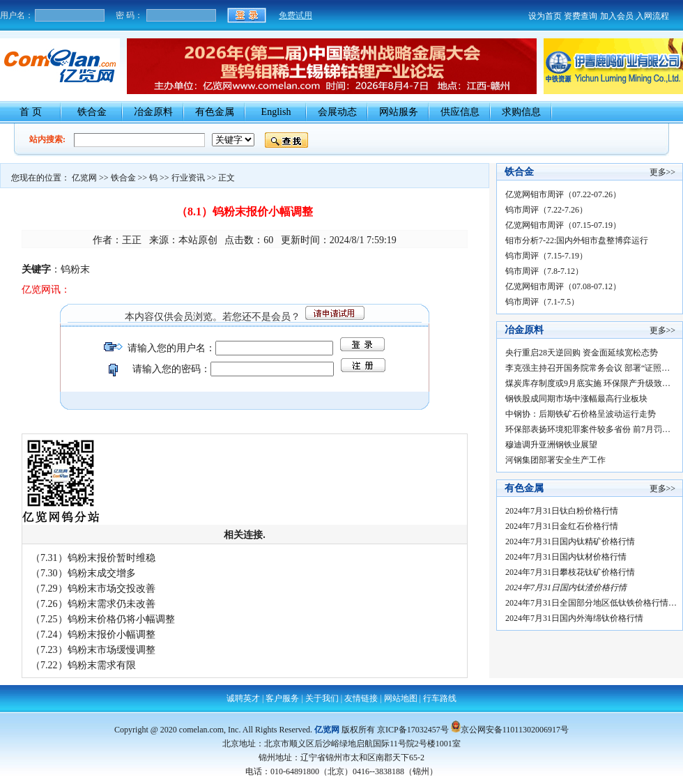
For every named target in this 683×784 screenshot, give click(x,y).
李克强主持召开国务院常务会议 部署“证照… (588, 368)
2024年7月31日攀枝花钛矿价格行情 (573, 572)
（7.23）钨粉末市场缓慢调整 (93, 650)
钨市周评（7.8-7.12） (544, 271)
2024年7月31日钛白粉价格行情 (564, 511)
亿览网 (84, 178)
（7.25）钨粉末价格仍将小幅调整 (103, 619)
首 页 (31, 112)
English (276, 112)
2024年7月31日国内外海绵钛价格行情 (576, 618)
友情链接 (361, 698)
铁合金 (92, 112)
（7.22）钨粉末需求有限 (83, 665)
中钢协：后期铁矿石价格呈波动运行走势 (581, 414)
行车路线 (440, 698)
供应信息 (460, 112)
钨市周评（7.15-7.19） (546, 256)
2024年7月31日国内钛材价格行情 (569, 557)
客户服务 (282, 698)
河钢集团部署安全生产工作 (555, 460)
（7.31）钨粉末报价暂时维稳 (93, 558)
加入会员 (617, 16)
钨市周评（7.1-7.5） (542, 302)
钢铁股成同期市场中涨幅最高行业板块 (576, 399)
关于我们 (322, 698)
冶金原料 (153, 112)
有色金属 (215, 112)
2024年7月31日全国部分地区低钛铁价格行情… (591, 603)
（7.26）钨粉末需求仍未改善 (93, 604)
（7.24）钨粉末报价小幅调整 (93, 635)
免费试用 (296, 15)
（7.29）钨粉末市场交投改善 (93, 589)
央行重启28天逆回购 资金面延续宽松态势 (582, 353)
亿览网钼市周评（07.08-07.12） (563, 286)
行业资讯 (188, 178)
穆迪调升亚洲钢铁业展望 (551, 445)
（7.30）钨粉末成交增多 (83, 573)
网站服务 (399, 112)
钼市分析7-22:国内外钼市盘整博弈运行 (577, 240)
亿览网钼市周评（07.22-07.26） (563, 194)
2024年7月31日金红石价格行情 (564, 526)
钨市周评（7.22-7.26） (546, 210)
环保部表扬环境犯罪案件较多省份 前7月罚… (588, 429)
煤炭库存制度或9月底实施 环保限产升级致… (588, 383)
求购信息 (521, 112)
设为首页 (545, 16)
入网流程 (652, 16)
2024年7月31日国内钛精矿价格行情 (573, 541)
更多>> (663, 172)
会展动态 (337, 112)
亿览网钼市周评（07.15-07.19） (563, 225)
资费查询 (581, 16)
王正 (132, 240)
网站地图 (401, 698)
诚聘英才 (243, 698)
